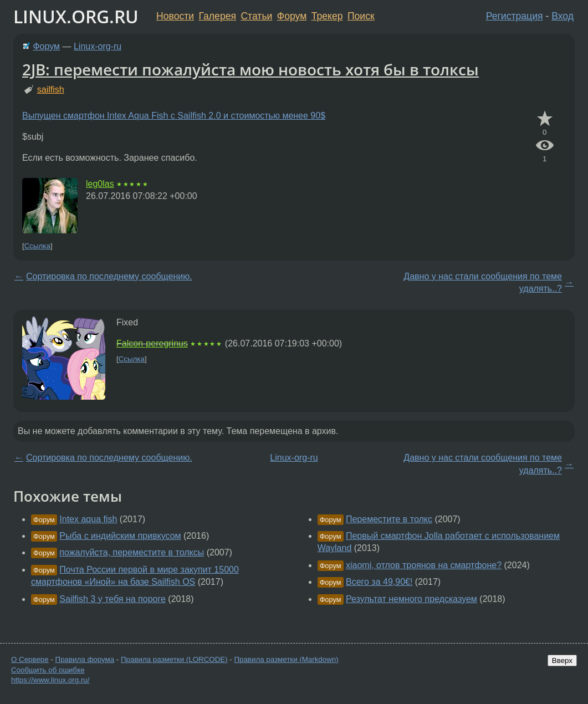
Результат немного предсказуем (411, 599)
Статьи (256, 16)
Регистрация (515, 16)
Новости (175, 16)
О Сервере (30, 659)
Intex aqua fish (88, 519)
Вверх (562, 660)
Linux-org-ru (98, 46)
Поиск (361, 16)
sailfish (51, 90)
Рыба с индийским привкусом (120, 536)
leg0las (100, 184)
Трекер (327, 16)
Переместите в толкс (389, 519)
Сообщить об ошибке (48, 670)
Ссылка (37, 246)
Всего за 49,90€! (379, 582)
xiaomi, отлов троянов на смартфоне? (424, 565)
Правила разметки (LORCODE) (174, 659)
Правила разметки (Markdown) (286, 659)
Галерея (218, 16)
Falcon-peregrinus (152, 343)
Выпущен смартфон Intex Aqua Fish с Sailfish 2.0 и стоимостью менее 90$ (174, 116)
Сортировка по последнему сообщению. (109, 276)
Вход (563, 16)
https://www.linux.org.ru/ (50, 680)
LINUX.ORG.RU (76, 16)
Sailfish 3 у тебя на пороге (113, 599)
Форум (292, 16)
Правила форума (85, 659)
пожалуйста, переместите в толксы (132, 552)
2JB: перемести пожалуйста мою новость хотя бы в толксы (250, 69)
